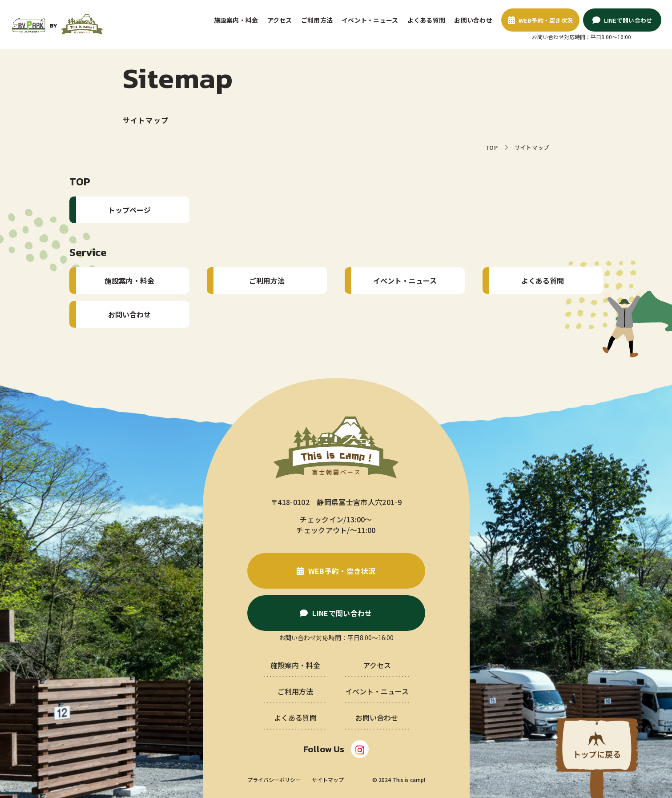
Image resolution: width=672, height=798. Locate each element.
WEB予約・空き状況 (546, 20)
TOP (491, 147)
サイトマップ (328, 780)
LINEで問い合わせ (628, 20)
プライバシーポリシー (274, 780)
